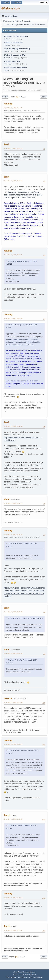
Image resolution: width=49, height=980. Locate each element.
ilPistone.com (11, 8)
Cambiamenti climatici (13, 43)
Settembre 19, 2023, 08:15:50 (13, 181)
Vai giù (5, 97)
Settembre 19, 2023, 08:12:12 (13, 148)
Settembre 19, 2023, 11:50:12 (13, 898)
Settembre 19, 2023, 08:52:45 (13, 535)
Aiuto (15, 972)
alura (6, 499)
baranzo (8, 698)
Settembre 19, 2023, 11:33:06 (13, 819)
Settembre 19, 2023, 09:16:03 (13, 702)
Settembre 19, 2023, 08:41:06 (13, 426)
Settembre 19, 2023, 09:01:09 (13, 612)
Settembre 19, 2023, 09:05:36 (13, 654)
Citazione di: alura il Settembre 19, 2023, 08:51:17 (25, 618)
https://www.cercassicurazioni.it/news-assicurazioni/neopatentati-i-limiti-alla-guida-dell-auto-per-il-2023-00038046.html (23, 195)
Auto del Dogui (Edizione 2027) (17, 49)
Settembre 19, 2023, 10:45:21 (13, 744)
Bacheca (7, 70)
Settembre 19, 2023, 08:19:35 (13, 318)
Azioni (44, 97)
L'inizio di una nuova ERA (15, 55)
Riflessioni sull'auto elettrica (16, 36)
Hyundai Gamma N (12, 61)
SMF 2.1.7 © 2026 (19, 975)
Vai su (5, 957)
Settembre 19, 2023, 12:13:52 (13, 930)
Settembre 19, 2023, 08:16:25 (13, 255)
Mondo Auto (8, 51)
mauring (8, 104)
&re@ (7, 144)
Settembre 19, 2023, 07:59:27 (13, 108)
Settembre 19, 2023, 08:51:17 (13, 503)
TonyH (7, 815)
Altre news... (8, 64)
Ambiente (7, 39)
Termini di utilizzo (23, 972)
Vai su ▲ (33, 972)
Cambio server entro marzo (15, 68)
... (23, 97)
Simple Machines (31, 975)
